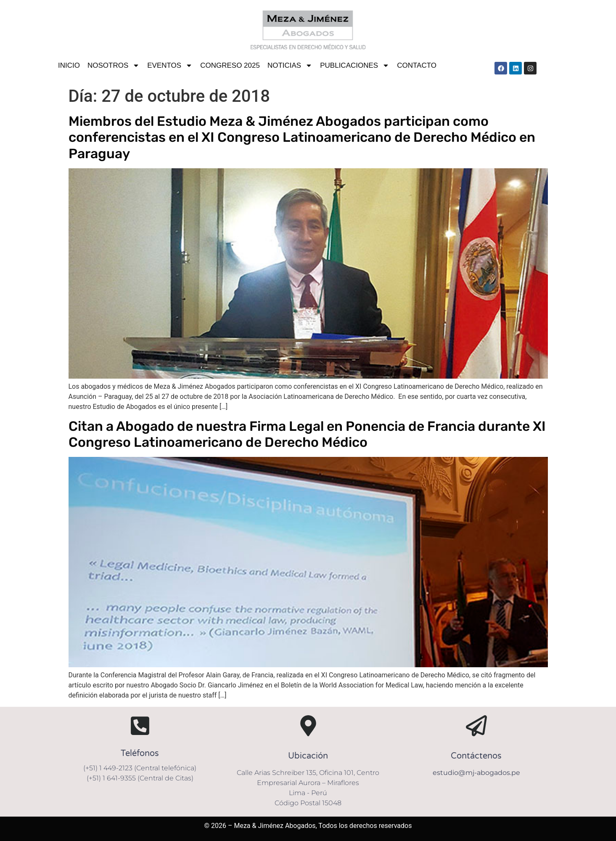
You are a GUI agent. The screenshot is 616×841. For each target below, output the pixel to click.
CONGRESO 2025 (230, 65)
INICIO (69, 65)
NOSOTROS (114, 65)
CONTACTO (417, 65)
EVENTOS (170, 65)
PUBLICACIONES (355, 65)
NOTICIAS (290, 65)
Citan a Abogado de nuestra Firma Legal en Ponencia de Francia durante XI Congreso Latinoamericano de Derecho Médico (307, 434)
